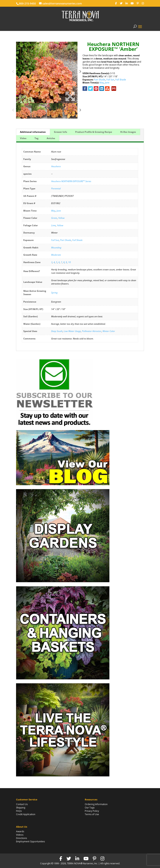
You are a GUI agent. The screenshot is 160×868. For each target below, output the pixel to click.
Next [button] (80, 72)
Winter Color (109, 331)
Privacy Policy (92, 811)
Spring (54, 293)
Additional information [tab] (33, 132)
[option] (47, 72)
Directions (21, 838)
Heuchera (56, 166)
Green (54, 218)
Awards (20, 831)
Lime (53, 225)
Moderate (56, 255)
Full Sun (110, 80)
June (107, 83)
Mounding (56, 248)
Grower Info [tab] (60, 132)
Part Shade (100, 80)
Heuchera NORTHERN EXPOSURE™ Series (71, 181)
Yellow (61, 218)
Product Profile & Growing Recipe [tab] (94, 132)
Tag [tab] (36, 138)
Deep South (57, 331)
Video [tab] (23, 138)
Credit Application (26, 814)
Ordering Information (96, 804)
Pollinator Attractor (92, 331)
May (102, 83)
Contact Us (22, 804)
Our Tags (90, 808)
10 (69, 262)
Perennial (56, 189)
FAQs (19, 811)
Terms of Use (92, 814)
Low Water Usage (72, 331)
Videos (20, 835)
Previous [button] (13, 72)
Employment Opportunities (30, 841)
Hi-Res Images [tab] (128, 132)
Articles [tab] (51, 138)
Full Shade (121, 80)
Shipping (21, 808)
